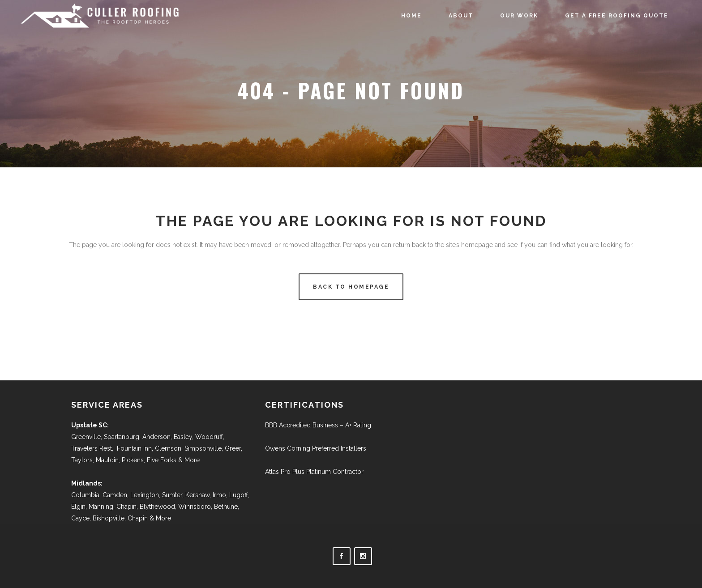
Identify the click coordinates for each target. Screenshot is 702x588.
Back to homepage (351, 287)
